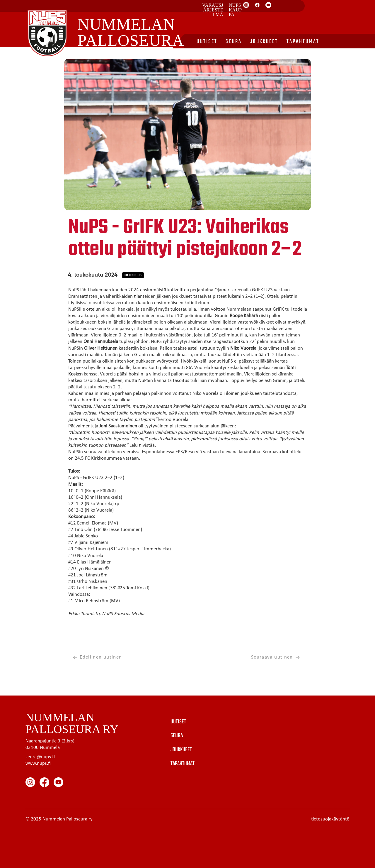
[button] (133, 275)
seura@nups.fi (40, 757)
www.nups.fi (38, 763)
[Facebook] (257, 5)
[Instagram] (246, 5)
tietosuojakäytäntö (330, 819)
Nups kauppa (235, 10)
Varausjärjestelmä (213, 10)
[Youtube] (268, 5)
